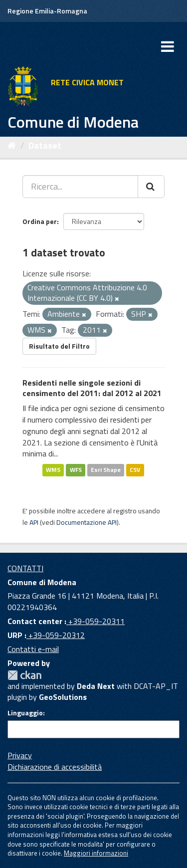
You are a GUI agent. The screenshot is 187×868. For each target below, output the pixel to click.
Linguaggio (25, 713)
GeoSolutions (63, 697)
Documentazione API (87, 522)
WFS (76, 470)
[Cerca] (151, 187)
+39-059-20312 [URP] (56, 635)
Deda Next (96, 686)
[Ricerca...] (80, 187)
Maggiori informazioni (96, 853)
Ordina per (40, 221)
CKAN (24, 675)
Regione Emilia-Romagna (47, 11)
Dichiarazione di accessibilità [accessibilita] (55, 767)
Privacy (20, 755)
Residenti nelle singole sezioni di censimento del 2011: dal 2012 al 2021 (92, 388)
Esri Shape (106, 470)
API (34, 522)
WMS (53, 470)
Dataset (45, 145)
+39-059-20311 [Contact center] (95, 621)
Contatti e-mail (33, 649)
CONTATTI (25, 568)
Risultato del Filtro (59, 346)
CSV (135, 470)
